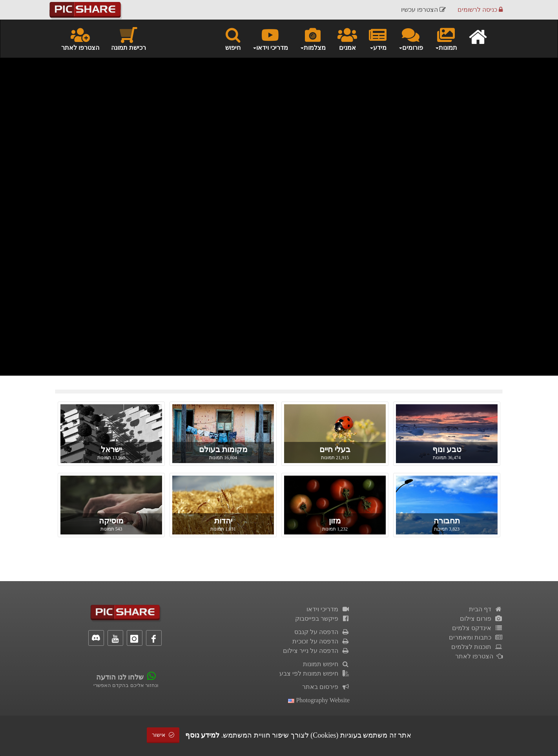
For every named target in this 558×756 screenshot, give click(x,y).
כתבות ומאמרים (476, 637)
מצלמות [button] (313, 38)
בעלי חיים (335, 449)
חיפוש (233, 38)
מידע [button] (378, 38)
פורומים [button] (411, 38)
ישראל (111, 449)
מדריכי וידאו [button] (270, 38)
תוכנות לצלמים (477, 647)
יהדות (223, 521)
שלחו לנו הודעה (120, 677)
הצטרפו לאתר (80, 38)
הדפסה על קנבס (322, 632)
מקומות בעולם (223, 449)
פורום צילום (481, 619)
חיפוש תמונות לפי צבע (315, 673)
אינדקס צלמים (477, 628)
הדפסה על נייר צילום (316, 651)
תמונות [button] (446, 38)
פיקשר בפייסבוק (322, 619)
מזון (335, 521)
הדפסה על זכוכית (321, 641)
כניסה (480, 10)
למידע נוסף (202, 735)
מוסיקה (111, 521)
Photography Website (319, 700)
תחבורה (447, 521)
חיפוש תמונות (326, 664)
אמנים (347, 38)
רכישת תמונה (129, 38)
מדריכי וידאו (328, 609)
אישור (163, 735)
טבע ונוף (447, 449)
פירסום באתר (326, 687)
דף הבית (486, 609)
